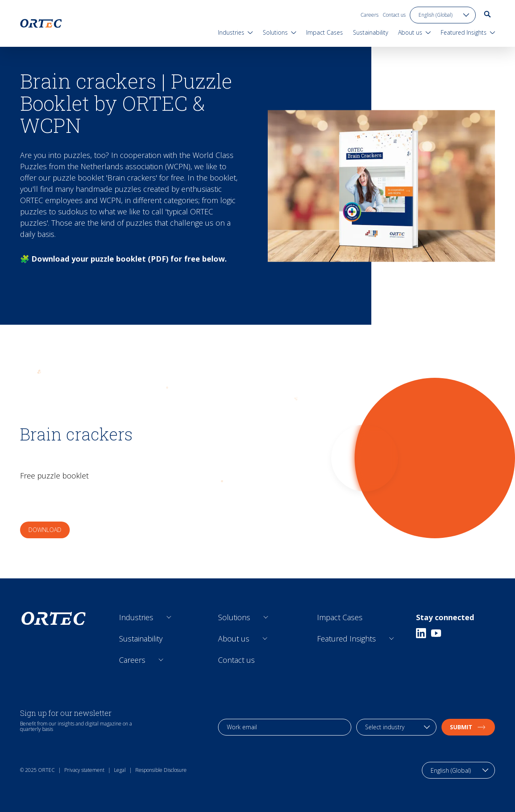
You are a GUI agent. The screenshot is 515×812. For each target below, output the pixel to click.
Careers (369, 15)
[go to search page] (487, 14)
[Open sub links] (169, 617)
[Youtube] (436, 633)
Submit (468, 727)
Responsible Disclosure (161, 770)
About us (234, 639)
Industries (136, 617)
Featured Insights (346, 639)
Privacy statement (84, 770)
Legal (120, 770)
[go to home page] (41, 23)
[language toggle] (443, 15)
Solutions (234, 617)
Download (45, 530)
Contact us (394, 15)
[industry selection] (396, 727)
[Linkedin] (421, 633)
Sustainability (141, 639)
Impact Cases (340, 617)
